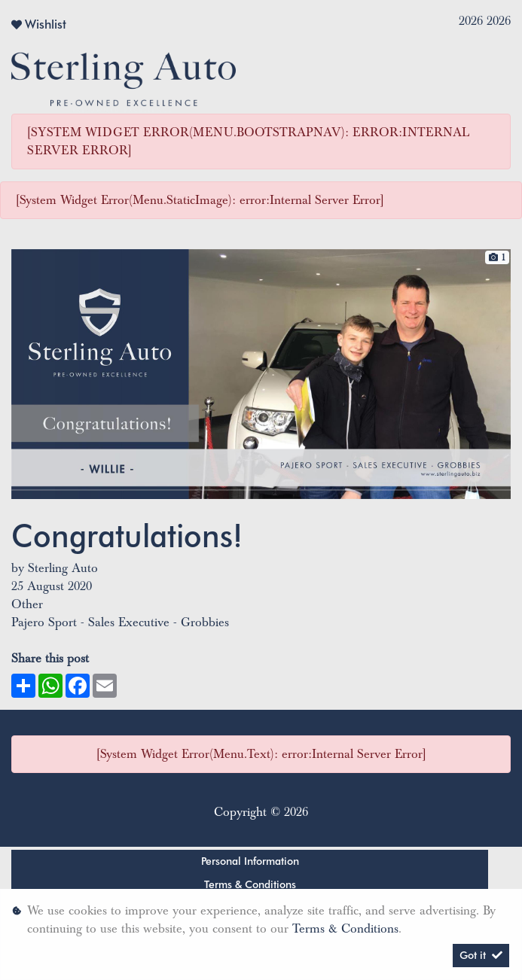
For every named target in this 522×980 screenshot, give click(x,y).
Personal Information (250, 861)
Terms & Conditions (250, 884)
